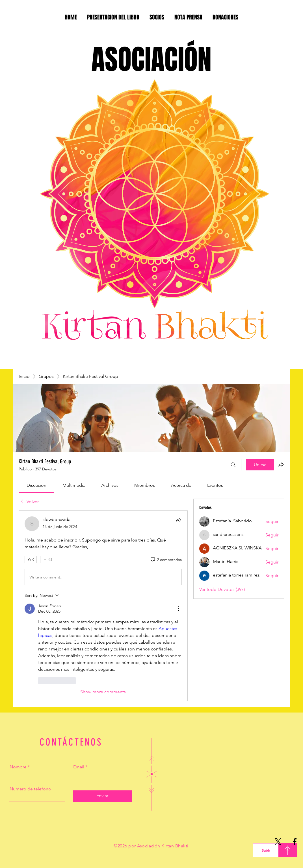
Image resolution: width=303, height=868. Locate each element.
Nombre (18, 767)
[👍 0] (31, 560)
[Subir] (266, 850)
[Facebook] (295, 842)
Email (79, 767)
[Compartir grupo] (281, 464)
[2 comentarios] (166, 560)
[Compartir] (178, 520)
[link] (36, 485)
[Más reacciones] (48, 560)
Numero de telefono (30, 789)
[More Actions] (178, 609)
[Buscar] (233, 465)
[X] (278, 842)
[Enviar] (102, 796)
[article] (103, 606)
